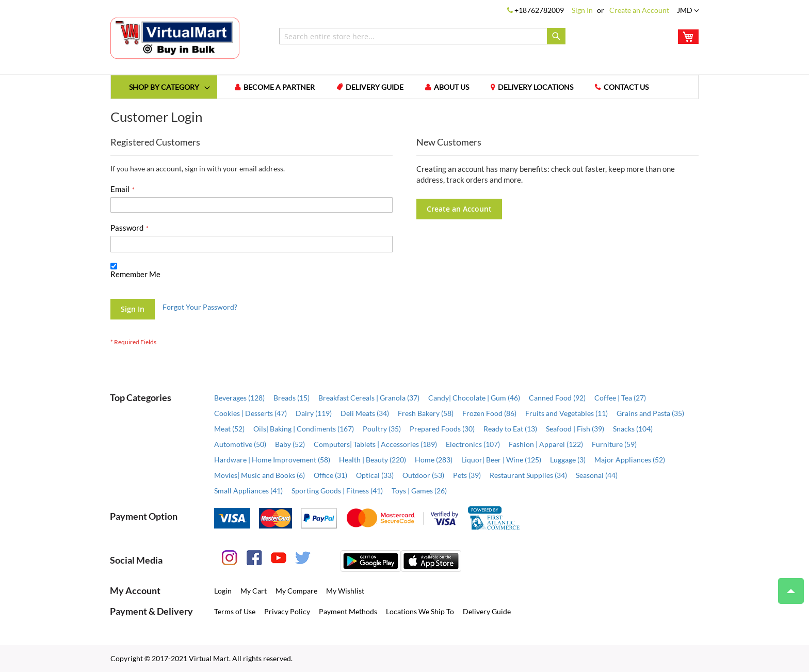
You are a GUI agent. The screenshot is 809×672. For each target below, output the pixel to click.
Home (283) (434, 460)
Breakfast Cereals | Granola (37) (369, 398)
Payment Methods (348, 611)
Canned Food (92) (557, 398)
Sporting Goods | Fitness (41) (337, 491)
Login (223, 591)
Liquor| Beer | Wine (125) (501, 460)
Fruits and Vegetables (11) (567, 413)
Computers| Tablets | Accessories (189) (375, 444)
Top (787, 586)
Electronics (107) (473, 444)
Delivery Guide (375, 87)
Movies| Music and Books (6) (260, 475)
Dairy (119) (314, 413)
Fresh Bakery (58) (426, 413)
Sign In (582, 10)
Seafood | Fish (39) (575, 429)
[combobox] (422, 36)
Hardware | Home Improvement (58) (272, 460)
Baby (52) (290, 444)
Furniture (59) (614, 444)
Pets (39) (467, 475)
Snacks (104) (633, 429)
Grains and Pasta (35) (650, 413)
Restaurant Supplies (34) (528, 475)
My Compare (296, 591)
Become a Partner (279, 87)
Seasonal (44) (597, 475)
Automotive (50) (240, 444)
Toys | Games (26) (419, 491)
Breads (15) (292, 398)
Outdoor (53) (423, 475)
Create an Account (639, 10)
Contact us (626, 87)
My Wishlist (345, 591)
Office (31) (330, 475)
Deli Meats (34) (365, 413)
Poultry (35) (382, 429)
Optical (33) (375, 475)
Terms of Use (235, 611)
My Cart (254, 591)
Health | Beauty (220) (373, 460)
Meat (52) (229, 429)
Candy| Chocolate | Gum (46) (474, 398)
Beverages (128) (239, 398)
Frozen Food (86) (489, 413)
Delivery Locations (536, 87)
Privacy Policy (287, 611)
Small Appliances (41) (248, 491)
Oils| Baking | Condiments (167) (304, 429)
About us (451, 87)
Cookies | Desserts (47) (250, 413)
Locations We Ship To (420, 611)
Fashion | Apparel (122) (546, 444)
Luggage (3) (568, 460)
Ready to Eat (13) (510, 429)
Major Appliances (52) (630, 460)
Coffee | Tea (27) (620, 398)
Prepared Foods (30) (442, 429)
